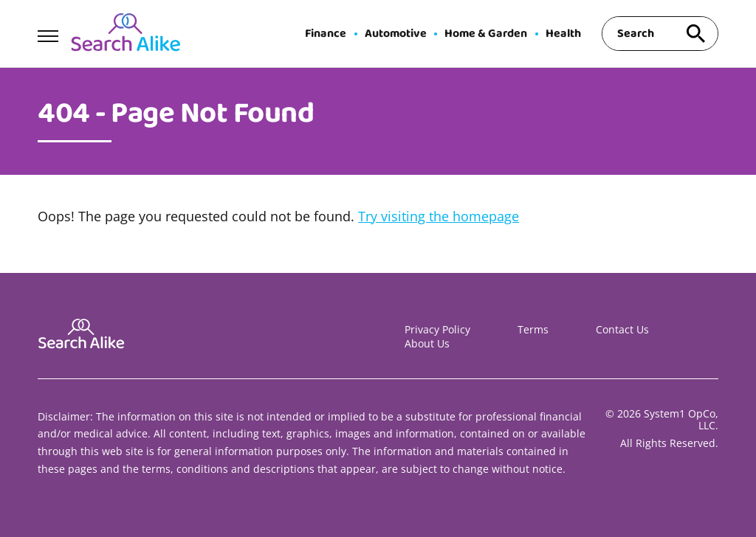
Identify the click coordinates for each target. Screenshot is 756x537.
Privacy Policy (437, 329)
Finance (326, 34)
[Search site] (696, 34)
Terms (533, 329)
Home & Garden (486, 34)
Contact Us (622, 329)
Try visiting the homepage (439, 216)
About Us (427, 343)
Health (563, 34)
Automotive (396, 34)
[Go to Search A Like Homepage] (126, 34)
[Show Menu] (48, 32)
